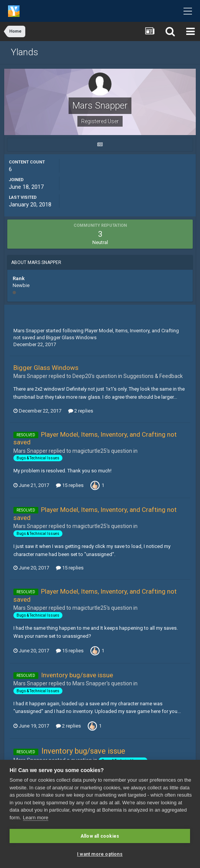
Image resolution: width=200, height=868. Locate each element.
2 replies (81, 411)
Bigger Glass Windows (71, 337)
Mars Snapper (29, 331)
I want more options (100, 854)
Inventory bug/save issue (77, 675)
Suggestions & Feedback (153, 376)
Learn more (36, 818)
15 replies (70, 485)
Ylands (25, 52)
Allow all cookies (100, 836)
